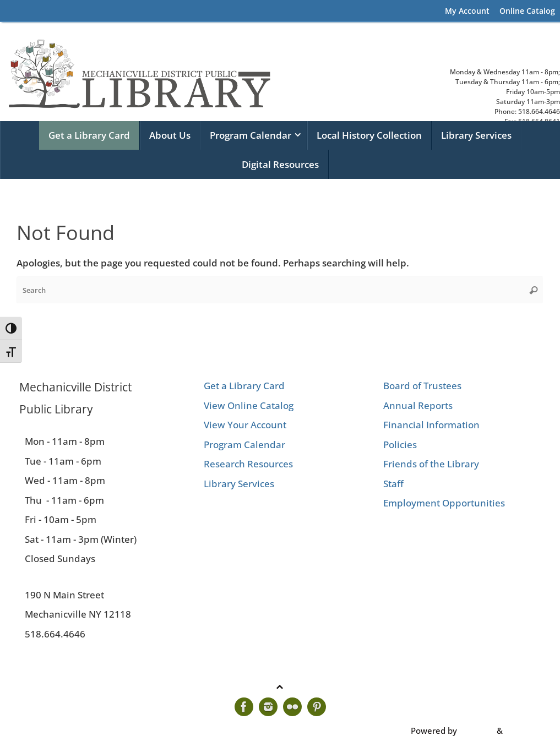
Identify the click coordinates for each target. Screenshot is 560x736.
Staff (393, 484)
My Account (467, 11)
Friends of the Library (431, 464)
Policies (400, 445)
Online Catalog (527, 11)
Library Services (239, 484)
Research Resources (248, 464)
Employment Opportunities (444, 503)
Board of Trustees (422, 386)
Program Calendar (244, 445)
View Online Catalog (249, 405)
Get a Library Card (244, 386)
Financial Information (431, 425)
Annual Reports (418, 405)
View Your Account (245, 425)
